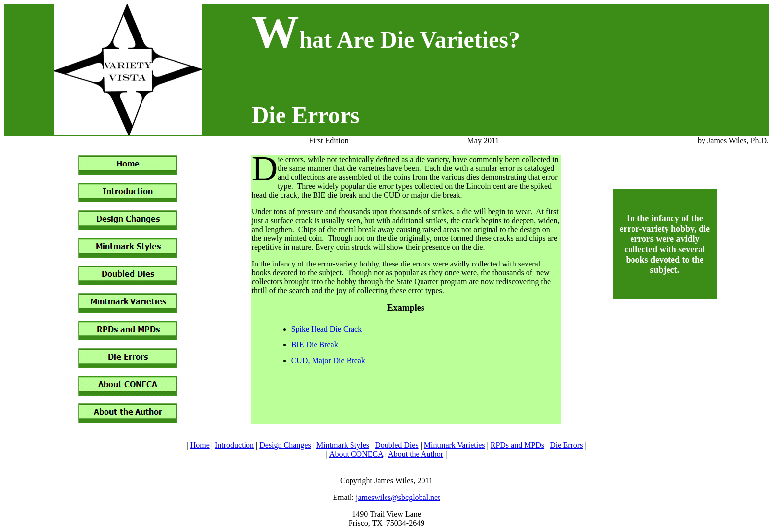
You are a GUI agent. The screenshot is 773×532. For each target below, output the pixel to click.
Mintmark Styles (343, 445)
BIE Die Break (315, 345)
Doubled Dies (396, 445)
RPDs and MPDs (517, 445)
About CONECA (356, 454)
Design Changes (285, 445)
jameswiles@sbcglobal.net (398, 497)
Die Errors (566, 445)
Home (200, 445)
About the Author (416, 454)
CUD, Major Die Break (328, 360)
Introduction (234, 445)
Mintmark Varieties (455, 445)
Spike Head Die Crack (327, 329)
